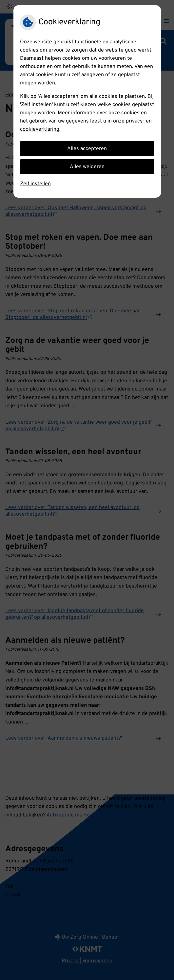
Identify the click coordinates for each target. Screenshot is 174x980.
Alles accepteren (87, 149)
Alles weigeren (87, 167)
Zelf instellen (35, 184)
